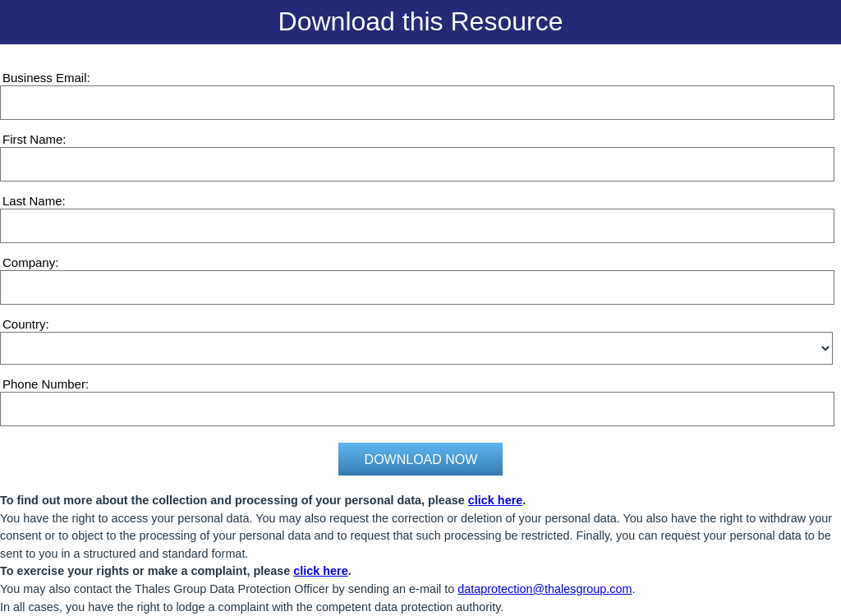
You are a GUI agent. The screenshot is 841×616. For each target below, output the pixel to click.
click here (495, 500)
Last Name (32, 201)
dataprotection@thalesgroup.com (545, 589)
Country (24, 324)
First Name (32, 139)
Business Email (45, 78)
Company (29, 262)
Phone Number (44, 384)
